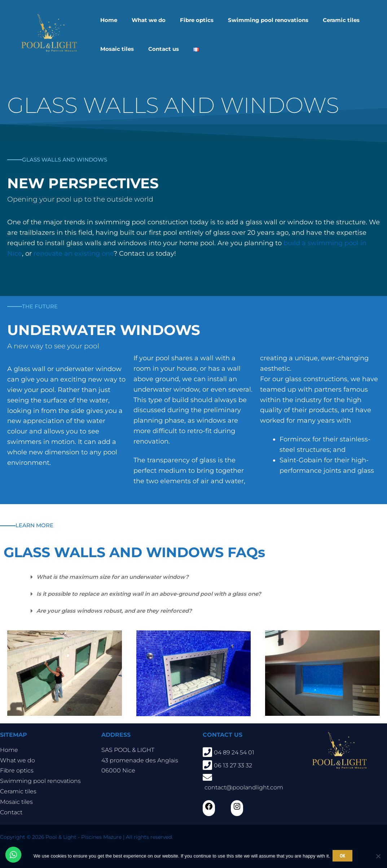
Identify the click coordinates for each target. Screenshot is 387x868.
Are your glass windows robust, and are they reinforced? (120, 611)
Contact (11, 812)
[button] (204, 577)
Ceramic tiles (18, 791)
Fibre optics (17, 770)
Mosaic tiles (16, 802)
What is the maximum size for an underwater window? (119, 577)
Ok (344, 856)
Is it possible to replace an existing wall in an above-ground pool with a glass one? (158, 594)
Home (9, 750)
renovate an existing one (74, 254)
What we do (17, 760)
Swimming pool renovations (40, 781)
